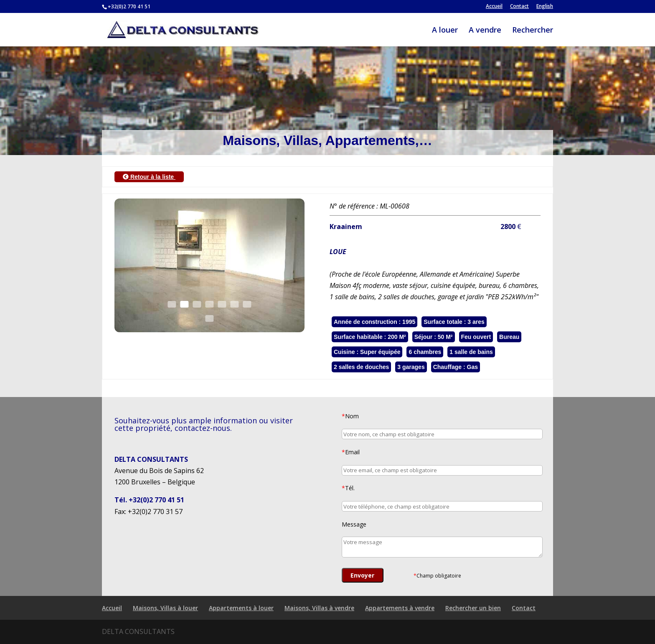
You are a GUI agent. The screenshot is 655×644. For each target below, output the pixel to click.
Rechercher (533, 31)
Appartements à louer (241, 608)
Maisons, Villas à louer (165, 608)
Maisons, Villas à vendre (319, 608)
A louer (445, 31)
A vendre (485, 31)
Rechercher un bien (473, 608)
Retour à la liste (149, 177)
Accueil (494, 7)
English (545, 7)
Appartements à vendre (400, 608)
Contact (519, 7)
